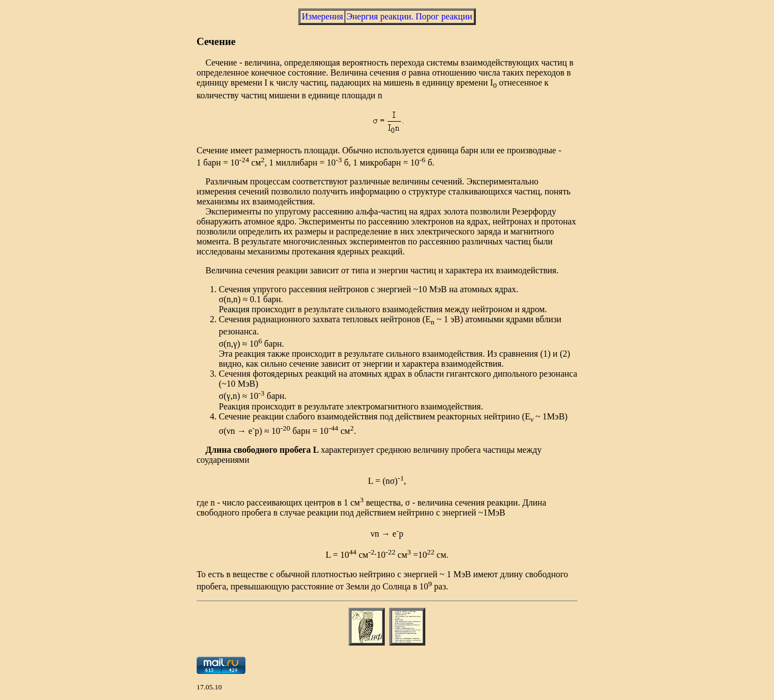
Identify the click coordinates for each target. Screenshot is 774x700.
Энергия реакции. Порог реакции (409, 16)
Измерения (322, 16)
